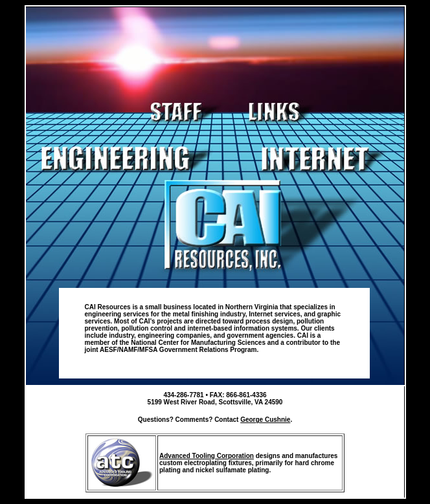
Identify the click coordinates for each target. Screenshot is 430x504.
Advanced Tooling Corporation (207, 456)
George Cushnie (265, 420)
